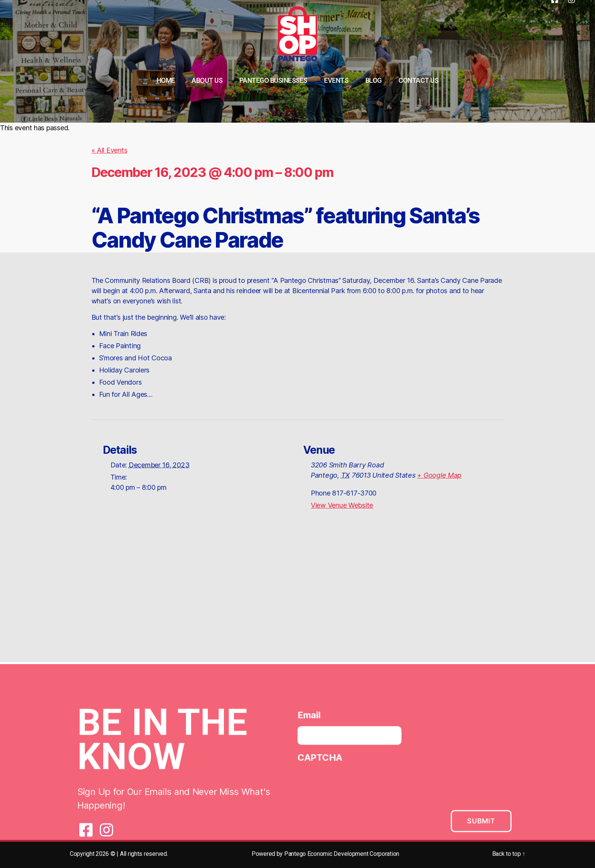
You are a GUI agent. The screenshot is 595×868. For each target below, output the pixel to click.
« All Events (109, 150)
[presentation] (355, 786)
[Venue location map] (297, 596)
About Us (207, 80)
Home (166, 80)
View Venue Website (342, 505)
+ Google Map (439, 475)
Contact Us (418, 80)
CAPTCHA (320, 760)
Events (336, 80)
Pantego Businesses (273, 80)
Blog (374, 80)
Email (309, 718)
